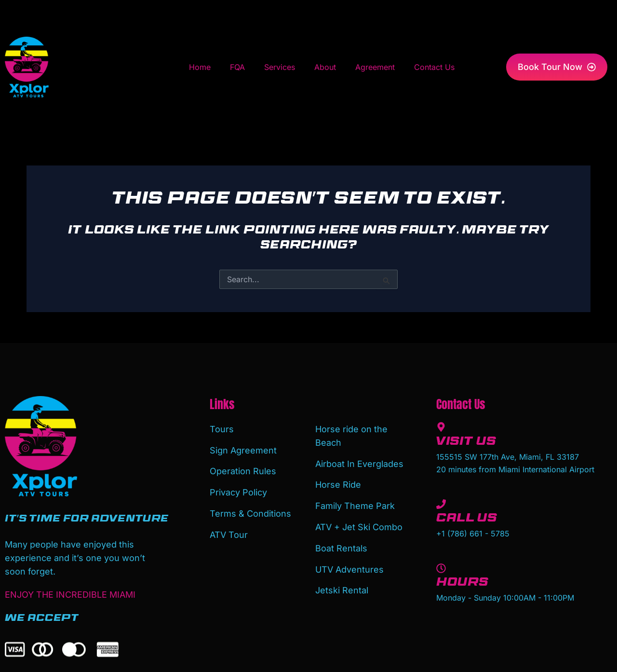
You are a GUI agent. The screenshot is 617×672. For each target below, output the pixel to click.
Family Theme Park (355, 504)
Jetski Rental (342, 587)
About (325, 67)
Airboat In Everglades (359, 463)
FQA (237, 67)
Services (280, 67)
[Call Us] (441, 504)
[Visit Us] (441, 427)
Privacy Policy (238, 491)
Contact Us (434, 67)
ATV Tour (229, 532)
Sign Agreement (243, 449)
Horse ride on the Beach (351, 435)
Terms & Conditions (250, 512)
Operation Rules (243, 470)
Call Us (467, 520)
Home (200, 67)
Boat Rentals (341, 546)
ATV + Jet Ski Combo (359, 525)
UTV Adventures (349, 567)
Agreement (375, 67)
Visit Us (466, 443)
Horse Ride (338, 484)
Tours (222, 429)
